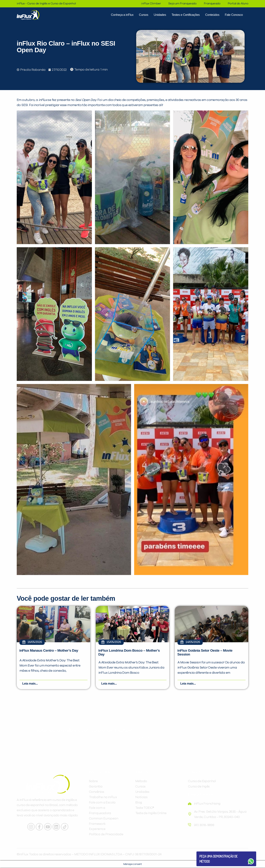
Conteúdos (212, 15)
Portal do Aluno (238, 3)
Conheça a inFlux (122, 15)
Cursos (144, 15)
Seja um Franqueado (182, 3)
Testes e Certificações (186, 15)
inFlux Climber (151, 3)
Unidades (160, 15)
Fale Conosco (234, 15)
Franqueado (212, 3)
